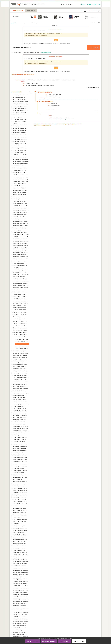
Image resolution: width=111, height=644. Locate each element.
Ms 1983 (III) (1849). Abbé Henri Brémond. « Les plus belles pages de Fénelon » (21, 586)
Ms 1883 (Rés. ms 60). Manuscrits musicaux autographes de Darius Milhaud (20, 360)
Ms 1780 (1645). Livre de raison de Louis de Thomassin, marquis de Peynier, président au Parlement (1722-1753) (20, 119)
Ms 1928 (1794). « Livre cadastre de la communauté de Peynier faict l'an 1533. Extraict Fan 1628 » (20, 446)
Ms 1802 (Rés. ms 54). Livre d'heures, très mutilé (20, 170)
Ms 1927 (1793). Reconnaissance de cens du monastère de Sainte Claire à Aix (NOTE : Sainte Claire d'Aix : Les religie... (20, 444)
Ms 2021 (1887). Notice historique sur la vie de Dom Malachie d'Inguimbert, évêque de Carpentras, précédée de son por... (20, 634)
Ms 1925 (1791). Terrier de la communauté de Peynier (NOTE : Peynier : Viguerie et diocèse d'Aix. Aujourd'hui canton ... (20, 440)
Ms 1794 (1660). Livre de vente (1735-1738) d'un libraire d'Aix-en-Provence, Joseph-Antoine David (20, 153)
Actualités (89, 4)
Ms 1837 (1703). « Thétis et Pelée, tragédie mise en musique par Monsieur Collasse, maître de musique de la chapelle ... (21, 252)
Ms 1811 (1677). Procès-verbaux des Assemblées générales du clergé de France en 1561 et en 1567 (20, 195)
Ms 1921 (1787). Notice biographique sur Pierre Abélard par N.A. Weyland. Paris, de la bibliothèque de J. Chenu (21, 431)
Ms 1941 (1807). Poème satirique (19, 475)
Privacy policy (79, 641)
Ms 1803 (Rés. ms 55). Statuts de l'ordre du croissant (20, 173)
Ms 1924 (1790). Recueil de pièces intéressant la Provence (20, 437)
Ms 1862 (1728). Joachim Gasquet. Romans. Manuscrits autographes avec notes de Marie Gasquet (21, 324)
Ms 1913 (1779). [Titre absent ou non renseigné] (20, 413)
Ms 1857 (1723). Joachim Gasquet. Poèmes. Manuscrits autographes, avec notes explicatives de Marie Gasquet (21, 312)
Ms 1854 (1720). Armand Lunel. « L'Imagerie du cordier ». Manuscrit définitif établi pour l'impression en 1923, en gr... (21, 299)
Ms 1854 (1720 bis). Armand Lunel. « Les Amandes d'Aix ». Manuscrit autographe (21, 301)
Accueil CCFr (14, 23)
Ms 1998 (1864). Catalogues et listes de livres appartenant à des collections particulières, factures (20, 628)
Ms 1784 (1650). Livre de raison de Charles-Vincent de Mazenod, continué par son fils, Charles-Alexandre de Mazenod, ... (20, 130)
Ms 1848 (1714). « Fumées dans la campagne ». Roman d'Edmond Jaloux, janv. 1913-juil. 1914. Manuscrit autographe (21, 279)
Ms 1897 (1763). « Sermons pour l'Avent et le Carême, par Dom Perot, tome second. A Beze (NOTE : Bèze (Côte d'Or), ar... (21, 378)
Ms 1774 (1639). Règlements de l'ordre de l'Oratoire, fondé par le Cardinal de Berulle (20, 106)
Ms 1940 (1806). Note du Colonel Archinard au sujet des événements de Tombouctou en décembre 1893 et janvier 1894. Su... (20, 473)
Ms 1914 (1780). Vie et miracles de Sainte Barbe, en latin (20, 415)
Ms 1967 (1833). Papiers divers (19, 533)
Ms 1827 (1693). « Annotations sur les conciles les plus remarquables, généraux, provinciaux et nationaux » (21, 230)
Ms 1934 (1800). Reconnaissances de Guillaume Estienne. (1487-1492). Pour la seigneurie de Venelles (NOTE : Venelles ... (20, 460)
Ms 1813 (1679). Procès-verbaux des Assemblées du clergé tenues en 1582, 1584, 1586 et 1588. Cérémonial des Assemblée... (20, 199)
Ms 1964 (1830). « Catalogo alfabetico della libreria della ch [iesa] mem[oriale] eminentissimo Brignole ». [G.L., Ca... (20, 526)
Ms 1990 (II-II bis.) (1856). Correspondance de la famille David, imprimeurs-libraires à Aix (20, 610)
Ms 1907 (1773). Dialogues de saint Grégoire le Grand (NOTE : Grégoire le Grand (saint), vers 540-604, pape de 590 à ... (20, 400)
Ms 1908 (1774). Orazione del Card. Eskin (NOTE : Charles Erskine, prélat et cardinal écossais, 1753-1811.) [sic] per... (21, 402)
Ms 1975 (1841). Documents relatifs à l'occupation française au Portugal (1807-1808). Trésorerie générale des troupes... (20, 550)
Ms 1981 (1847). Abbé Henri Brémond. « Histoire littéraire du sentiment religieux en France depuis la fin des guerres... (20, 564)
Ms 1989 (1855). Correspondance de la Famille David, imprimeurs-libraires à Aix (21, 608)
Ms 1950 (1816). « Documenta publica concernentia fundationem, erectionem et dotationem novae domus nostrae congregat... (20, 495)
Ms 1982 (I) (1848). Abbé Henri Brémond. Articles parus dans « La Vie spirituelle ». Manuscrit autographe (20, 566)
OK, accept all (33, 641)
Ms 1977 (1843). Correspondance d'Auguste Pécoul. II (21, 555)
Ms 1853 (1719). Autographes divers (19, 297)
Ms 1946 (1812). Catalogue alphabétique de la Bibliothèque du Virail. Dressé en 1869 (20, 486)
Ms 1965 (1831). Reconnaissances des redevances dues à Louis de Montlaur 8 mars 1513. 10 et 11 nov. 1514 (20, 528)
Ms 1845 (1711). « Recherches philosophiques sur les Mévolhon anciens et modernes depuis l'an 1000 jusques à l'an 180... (20, 272)
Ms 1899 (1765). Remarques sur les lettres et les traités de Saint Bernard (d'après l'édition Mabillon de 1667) (21, 382)
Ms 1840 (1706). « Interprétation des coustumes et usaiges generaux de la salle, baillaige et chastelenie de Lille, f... (21, 259)
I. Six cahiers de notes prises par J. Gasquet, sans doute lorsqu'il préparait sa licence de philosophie (22, 340)
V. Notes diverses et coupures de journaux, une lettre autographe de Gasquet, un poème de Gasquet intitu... (22, 348)
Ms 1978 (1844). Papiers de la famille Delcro (20, 557)
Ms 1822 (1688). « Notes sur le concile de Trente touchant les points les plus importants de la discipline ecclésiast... (20, 219)
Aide (99, 4)
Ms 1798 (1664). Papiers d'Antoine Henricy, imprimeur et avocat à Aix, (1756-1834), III (21, 161)
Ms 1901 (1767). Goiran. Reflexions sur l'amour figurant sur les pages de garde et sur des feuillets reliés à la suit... (20, 386)
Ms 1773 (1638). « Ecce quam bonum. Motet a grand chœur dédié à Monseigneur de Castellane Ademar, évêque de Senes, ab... (21, 104)
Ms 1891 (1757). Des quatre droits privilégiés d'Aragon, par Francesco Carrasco (20, 364)
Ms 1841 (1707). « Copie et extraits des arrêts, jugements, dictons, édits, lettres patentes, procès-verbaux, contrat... (20, 261)
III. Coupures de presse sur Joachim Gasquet (22, 344)
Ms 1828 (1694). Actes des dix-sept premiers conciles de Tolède (20, 232)
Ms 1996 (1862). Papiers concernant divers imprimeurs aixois (20, 623)
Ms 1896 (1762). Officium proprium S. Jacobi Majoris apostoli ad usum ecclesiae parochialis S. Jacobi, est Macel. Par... (20, 375)
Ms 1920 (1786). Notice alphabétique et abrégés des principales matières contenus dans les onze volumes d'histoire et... (21, 429)
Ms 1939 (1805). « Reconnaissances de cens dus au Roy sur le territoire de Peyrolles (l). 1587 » (20, 471)
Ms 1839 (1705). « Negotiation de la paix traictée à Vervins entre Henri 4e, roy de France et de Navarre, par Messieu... (21, 257)
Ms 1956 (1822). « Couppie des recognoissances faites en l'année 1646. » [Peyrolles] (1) (20, 508)
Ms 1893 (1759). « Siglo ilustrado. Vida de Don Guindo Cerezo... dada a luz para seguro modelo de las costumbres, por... (20, 369)
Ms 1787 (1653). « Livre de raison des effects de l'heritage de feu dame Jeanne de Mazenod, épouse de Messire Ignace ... (20, 137)
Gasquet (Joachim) (57, 119)
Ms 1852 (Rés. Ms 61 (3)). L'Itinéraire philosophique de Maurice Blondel (21, 294)
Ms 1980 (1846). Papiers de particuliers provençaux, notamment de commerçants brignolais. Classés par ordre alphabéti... (21, 561)
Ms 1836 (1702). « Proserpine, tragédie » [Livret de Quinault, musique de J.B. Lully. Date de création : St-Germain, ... (21, 250)
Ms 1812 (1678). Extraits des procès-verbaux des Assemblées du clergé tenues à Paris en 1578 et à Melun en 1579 (20, 197)
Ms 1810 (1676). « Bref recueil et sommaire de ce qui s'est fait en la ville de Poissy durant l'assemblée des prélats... (20, 192)
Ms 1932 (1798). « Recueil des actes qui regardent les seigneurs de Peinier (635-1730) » (20, 455)
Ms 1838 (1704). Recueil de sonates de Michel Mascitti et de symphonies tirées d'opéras (20, 254)
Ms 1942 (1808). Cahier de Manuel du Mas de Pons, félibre (20, 477)
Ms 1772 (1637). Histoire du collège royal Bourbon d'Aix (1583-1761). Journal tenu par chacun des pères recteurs (21, 102)
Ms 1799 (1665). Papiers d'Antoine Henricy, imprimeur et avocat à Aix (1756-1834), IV (21, 164)
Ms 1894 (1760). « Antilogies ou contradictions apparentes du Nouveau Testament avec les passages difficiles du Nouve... (21, 371)
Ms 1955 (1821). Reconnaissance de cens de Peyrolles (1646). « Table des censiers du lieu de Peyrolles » (20, 506)
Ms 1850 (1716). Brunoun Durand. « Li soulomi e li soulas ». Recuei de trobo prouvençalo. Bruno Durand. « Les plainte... (21, 285)
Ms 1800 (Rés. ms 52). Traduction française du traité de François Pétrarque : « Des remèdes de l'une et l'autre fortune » (20, 166)
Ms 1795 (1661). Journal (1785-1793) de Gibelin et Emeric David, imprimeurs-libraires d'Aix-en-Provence (20, 155)
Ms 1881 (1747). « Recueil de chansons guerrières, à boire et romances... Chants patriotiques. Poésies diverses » (21, 353)
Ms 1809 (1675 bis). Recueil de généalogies (20, 190)
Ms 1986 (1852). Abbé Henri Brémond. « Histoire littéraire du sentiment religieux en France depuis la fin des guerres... (21, 597)
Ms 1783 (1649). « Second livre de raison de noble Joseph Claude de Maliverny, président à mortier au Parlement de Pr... (20, 128)
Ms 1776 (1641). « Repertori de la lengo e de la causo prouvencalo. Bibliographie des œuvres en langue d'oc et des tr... (21, 111)
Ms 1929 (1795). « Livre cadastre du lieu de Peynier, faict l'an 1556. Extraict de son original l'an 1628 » (20, 448)
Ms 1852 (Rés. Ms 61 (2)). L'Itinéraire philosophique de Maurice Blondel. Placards (20, 292)
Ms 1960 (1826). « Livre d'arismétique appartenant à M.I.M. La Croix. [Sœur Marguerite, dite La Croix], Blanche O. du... (20, 517)
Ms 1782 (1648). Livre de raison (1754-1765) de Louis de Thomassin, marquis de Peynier (20, 126)
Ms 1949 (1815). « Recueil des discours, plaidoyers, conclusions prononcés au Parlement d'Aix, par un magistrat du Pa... (20, 493)
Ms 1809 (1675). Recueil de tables (19, 188)
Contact (95, 4)
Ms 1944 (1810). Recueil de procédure (20, 482)
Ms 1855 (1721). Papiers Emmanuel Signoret (20, 305)
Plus (95, 111)
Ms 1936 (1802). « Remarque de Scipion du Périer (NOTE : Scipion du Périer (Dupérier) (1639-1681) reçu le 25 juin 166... (20, 464)
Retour (56, 40)
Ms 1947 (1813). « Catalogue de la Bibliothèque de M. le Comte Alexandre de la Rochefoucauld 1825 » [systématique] (20, 488)
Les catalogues (18, 11)
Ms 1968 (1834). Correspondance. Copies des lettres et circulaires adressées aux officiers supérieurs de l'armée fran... (20, 535)
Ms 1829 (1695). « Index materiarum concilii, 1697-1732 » (21, 235)
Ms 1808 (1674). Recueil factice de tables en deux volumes (20, 186)
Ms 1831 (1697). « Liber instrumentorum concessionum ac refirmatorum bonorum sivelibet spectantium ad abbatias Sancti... (21, 239)
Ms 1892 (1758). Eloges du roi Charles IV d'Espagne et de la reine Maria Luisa (20, 367)
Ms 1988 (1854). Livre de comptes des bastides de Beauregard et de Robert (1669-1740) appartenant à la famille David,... (20, 606)
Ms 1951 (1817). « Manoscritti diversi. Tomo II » (20, 497)
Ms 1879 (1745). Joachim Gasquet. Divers (21, 337)
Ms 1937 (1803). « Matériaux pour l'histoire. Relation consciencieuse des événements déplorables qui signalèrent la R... (20, 466)
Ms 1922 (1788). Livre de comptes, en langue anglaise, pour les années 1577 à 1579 (20, 433)
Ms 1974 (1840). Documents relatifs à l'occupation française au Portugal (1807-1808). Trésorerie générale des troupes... (20, 548)
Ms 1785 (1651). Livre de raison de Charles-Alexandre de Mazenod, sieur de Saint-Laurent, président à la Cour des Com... (20, 133)
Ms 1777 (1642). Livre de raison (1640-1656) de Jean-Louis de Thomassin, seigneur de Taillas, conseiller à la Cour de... (20, 113)
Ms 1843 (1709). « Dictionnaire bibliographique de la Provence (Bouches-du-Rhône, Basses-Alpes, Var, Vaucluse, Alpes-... (20, 266)
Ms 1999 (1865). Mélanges (18, 630)
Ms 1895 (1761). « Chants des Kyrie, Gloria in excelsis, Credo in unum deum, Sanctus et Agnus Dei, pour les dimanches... (20, 373)
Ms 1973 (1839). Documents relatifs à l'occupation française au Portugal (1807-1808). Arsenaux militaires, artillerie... (20, 546)
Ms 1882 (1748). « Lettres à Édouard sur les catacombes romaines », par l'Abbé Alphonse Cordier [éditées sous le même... (21, 355)
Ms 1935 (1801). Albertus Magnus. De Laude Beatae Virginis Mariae (20, 462)
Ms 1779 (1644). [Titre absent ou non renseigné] (20, 117)
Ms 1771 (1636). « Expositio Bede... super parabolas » (20, 99)
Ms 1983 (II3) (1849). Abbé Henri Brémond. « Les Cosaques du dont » (21, 579)
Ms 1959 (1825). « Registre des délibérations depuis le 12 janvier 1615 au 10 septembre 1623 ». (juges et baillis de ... (20, 515)
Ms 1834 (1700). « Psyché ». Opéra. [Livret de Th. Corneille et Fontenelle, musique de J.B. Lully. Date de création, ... (21, 246)
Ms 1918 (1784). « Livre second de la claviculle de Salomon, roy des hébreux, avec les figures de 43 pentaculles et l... (20, 424)
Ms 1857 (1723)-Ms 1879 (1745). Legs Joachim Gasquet (20, 310)
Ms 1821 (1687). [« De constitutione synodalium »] (20, 217)
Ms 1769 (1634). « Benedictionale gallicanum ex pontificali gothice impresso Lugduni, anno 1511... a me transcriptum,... (21, 95)
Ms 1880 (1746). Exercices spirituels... (20, 351)
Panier (83, 11)
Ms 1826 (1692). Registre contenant (19, 228)
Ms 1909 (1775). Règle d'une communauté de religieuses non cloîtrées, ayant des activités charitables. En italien (21, 404)
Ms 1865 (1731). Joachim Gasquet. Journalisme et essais (21, 330)
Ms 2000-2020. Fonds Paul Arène (19, 632)
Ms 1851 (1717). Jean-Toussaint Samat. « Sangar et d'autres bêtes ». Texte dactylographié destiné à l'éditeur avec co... (21, 288)
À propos (83, 4)
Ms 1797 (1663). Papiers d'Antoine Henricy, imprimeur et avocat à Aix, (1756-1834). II (21, 159)
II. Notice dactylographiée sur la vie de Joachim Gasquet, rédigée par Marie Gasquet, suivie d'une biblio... (22, 342)
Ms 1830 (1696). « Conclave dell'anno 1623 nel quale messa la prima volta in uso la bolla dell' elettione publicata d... (21, 237)
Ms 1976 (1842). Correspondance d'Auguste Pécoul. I (21, 553)
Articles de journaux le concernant (68, 119)
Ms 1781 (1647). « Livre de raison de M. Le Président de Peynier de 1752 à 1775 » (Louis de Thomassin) (20, 124)
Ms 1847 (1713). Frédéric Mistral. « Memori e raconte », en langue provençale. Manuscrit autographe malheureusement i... (21, 277)
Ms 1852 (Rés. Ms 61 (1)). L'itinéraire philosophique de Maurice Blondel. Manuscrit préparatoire (20, 290)
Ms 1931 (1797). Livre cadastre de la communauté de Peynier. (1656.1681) (20, 453)
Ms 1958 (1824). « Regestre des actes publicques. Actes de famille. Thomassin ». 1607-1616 (20, 513)
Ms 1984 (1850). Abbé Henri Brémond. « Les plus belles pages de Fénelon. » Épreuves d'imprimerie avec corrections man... (21, 588)
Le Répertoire (31, 11)
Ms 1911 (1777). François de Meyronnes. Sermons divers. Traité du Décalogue (20, 409)
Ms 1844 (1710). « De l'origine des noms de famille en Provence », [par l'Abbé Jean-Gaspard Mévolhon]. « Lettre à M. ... (21, 268)
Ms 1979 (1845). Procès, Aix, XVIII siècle (20, 559)
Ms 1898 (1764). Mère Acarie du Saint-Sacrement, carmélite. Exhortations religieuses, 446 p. (20, 380)
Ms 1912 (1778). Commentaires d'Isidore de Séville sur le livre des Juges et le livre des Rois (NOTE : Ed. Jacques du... (20, 411)
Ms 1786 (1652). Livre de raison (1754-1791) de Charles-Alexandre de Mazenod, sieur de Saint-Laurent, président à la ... (20, 135)
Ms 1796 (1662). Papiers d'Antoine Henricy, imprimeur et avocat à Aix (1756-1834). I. (20, 157)
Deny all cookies (49, 641)
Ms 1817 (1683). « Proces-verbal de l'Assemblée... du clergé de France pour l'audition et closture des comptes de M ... (21, 208)
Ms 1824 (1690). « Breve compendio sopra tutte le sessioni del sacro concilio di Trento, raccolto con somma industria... (21, 223)
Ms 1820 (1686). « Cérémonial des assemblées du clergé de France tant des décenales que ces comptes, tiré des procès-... (20, 215)
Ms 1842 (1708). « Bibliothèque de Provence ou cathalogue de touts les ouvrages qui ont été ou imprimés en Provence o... (20, 263)
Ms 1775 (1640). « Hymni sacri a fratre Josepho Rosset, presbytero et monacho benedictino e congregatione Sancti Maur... (20, 108)
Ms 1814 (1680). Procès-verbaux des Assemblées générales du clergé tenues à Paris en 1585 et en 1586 (21, 201)
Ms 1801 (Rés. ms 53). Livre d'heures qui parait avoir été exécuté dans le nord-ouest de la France (20, 168)
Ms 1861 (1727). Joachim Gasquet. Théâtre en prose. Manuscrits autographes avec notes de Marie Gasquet (21, 321)
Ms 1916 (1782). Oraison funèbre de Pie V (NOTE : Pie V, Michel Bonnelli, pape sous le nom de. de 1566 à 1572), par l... (20, 420)
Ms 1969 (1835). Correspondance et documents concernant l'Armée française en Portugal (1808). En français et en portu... (20, 537)
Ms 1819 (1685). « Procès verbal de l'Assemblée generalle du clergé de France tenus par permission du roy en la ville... (21, 212)
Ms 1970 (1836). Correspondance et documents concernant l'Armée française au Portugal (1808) (20, 539)
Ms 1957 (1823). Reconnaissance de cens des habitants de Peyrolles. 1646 (20, 510)
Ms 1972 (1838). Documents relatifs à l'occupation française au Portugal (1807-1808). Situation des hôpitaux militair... (20, 544)
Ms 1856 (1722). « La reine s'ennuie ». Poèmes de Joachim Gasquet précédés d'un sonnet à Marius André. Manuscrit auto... (21, 308)
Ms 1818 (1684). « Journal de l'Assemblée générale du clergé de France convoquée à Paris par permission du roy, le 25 (21, 210)
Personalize (65, 641)
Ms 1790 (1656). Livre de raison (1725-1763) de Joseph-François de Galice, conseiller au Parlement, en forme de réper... (20, 144)
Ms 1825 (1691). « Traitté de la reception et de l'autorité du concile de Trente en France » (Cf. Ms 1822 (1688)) (21, 226)
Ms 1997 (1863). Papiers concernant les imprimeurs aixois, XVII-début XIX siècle (20, 626)
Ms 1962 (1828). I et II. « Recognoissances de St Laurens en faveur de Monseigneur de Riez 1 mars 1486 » (20, 521)
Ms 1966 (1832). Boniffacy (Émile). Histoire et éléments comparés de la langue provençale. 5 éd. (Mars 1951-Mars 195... (21, 530)
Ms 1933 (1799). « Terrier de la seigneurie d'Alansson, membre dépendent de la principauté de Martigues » (20, 457)
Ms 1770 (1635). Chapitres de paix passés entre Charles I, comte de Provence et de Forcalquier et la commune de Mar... (20, 97)
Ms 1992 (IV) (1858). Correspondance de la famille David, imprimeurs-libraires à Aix (21, 615)
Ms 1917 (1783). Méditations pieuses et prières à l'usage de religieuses (20, 422)
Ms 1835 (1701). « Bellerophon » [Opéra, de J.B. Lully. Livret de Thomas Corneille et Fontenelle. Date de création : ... (21, 248)
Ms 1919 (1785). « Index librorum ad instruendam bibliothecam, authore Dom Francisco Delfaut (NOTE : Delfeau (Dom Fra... (21, 426)
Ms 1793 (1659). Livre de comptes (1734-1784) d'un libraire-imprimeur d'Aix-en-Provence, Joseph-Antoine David (20, 150)
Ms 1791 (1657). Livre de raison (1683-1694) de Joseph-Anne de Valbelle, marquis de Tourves (20, 146)
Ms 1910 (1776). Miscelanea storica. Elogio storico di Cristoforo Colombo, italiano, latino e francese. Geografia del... (20, 406)
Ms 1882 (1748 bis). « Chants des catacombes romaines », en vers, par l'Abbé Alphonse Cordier (21, 358)
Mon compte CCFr (69, 4)
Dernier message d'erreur (46, 53)
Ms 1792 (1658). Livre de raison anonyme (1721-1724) (20, 148)
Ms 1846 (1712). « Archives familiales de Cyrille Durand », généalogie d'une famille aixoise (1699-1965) (21, 274)
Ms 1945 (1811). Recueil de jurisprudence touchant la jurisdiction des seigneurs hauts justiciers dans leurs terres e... (20, 484)
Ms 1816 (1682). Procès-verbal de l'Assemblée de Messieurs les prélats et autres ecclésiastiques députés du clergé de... (21, 206)
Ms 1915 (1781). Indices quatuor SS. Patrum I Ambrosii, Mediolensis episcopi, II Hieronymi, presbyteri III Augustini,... (20, 417)
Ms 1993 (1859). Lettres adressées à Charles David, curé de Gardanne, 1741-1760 (21, 617)
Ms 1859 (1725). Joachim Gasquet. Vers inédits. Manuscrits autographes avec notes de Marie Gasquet (21, 317)
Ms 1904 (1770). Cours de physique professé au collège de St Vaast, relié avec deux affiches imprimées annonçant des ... (21, 393)
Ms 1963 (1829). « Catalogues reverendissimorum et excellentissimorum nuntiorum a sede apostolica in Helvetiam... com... (20, 524)
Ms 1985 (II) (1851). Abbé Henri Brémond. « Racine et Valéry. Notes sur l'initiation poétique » (21, 592)
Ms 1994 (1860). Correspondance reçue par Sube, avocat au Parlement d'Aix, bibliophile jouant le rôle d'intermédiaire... (21, 619)
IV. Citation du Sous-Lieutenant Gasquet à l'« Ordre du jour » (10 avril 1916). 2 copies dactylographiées (22, 346)
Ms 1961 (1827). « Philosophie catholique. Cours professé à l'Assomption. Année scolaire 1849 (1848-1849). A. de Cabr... (20, 519)
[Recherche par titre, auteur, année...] (21, 17)
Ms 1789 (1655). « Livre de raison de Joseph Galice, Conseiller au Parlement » (20, 142)
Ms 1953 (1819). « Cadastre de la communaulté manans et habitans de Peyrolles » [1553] (20, 502)
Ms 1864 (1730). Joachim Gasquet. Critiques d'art (21, 328)
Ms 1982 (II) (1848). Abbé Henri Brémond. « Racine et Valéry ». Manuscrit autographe (21, 570)
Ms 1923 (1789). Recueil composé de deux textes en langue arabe (20, 435)
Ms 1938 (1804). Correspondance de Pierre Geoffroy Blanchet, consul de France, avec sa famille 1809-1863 (20, 468)
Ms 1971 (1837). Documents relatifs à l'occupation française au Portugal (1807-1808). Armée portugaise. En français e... (20, 541)
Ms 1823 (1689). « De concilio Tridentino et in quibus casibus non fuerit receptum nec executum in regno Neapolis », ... (21, 221)
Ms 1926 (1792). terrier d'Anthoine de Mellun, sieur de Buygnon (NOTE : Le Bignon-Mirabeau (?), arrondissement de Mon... (20, 442)
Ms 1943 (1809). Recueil (17, 479)
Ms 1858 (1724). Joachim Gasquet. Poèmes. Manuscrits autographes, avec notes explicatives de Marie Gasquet (21, 315)
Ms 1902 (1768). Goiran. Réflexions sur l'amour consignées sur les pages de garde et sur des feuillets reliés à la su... (21, 389)
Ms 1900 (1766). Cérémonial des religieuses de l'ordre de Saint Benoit (20, 384)
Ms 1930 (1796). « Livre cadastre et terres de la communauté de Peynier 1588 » (20, 451)
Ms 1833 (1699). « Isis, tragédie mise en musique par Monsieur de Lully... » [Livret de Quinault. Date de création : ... (21, 243)
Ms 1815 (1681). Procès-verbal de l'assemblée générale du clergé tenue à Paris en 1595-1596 (21, 204)
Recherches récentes (95, 11)
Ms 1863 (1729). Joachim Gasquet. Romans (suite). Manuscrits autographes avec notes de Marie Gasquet (21, 326)
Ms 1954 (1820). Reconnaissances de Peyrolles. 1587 (20, 504)
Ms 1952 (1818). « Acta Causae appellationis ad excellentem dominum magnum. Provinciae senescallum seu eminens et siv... (20, 499)
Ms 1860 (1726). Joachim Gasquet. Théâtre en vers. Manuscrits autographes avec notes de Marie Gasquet (21, 319)
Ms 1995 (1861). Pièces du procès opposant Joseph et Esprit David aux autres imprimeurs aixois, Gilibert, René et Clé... (21, 621)
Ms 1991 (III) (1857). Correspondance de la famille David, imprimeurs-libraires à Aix (21, 612)
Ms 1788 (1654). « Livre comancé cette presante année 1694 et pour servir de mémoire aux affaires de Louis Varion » (20, 139)
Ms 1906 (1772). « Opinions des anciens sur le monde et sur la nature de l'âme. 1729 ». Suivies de (20, 398)
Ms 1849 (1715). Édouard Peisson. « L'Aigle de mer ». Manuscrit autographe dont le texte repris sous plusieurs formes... (21, 283)
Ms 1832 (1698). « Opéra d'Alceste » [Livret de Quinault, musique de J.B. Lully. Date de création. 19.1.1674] (21, 241)
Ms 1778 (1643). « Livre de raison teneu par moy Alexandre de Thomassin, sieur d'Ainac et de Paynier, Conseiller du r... (20, 115)
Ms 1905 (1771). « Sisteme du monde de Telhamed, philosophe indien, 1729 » (20, 395)
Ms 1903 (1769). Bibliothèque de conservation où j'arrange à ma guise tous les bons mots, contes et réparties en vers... (20, 391)
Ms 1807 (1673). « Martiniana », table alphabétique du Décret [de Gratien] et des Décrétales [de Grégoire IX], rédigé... (20, 184)
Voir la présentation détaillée (92, 88)
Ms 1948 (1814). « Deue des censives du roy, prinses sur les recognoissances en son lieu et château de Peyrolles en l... (21, 491)
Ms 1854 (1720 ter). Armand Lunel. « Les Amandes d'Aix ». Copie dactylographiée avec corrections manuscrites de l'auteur (21, 303)
